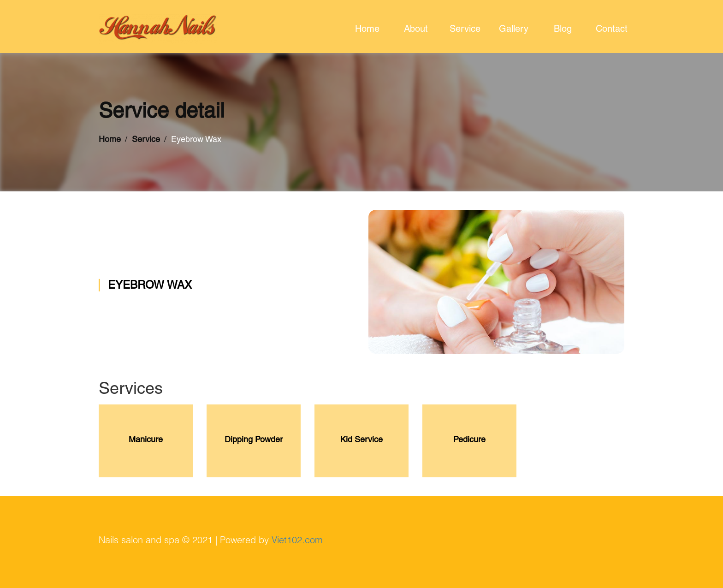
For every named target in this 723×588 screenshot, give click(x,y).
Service (146, 140)
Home (110, 140)
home (367, 30)
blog (563, 30)
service (465, 30)
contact (612, 30)
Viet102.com (297, 541)
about (416, 30)
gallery (514, 30)
